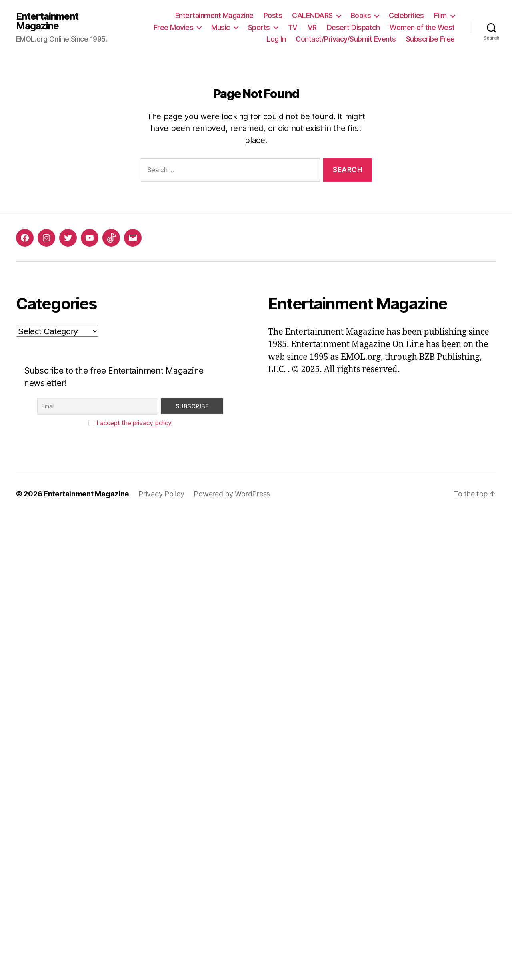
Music (221, 27)
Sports (259, 27)
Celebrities (406, 15)
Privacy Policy (161, 494)
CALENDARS (312, 15)
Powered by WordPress (232, 494)
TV (293, 27)
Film (440, 15)
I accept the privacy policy (134, 423)
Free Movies (174, 27)
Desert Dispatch (353, 27)
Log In (276, 39)
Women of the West (422, 27)
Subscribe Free (430, 39)
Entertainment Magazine (47, 21)
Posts (273, 15)
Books (361, 15)
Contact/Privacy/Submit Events (346, 39)
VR (312, 27)
